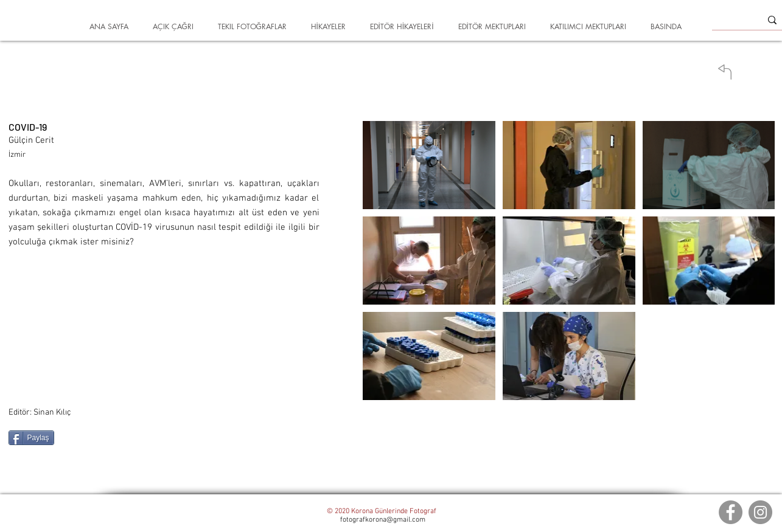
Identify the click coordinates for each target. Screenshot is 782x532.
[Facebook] (731, 512)
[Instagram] (760, 512)
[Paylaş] (31, 438)
